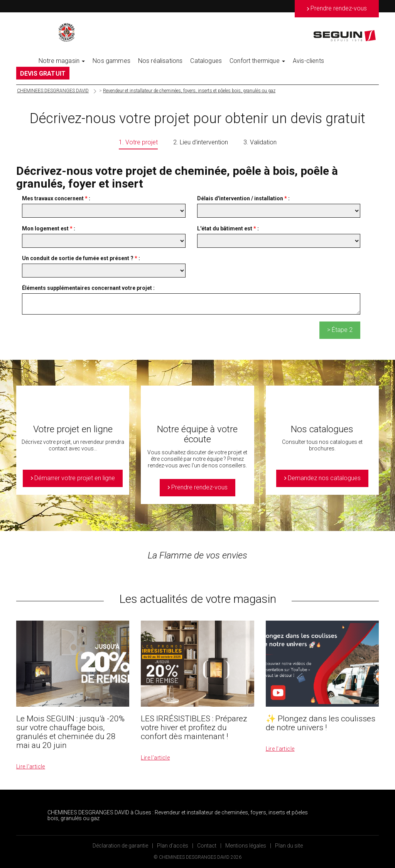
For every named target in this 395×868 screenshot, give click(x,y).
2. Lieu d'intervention (201, 142)
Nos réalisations (160, 61)
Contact (207, 846)
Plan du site (289, 846)
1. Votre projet (138, 142)
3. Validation (260, 142)
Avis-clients (308, 61)
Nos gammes (111, 61)
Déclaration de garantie (120, 846)
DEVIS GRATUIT (43, 74)
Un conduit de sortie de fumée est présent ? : (81, 258)
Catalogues (206, 61)
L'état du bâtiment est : (228, 228)
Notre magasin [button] (62, 61)
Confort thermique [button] (257, 61)
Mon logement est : (49, 228)
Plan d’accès (173, 846)
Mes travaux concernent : (56, 198)
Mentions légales (246, 846)
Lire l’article (31, 766)
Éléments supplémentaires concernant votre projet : (88, 288)
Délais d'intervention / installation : (243, 198)
